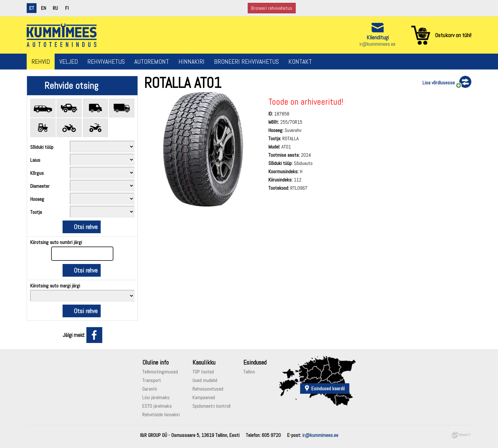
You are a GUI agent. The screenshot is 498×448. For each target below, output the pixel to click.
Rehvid (41, 62)
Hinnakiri (192, 62)
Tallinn (249, 372)
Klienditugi (378, 37)
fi (67, 8)
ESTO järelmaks (157, 406)
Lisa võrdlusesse (439, 83)
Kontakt (300, 62)
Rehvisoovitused (208, 389)
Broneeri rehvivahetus (272, 8)
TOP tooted (203, 372)
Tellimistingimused (160, 372)
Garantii (150, 389)
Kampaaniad (204, 397)
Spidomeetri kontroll (212, 406)
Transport (152, 380)
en (44, 8)
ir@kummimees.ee (377, 44)
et (32, 8)
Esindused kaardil (328, 389)
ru (55, 8)
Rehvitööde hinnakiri (161, 415)
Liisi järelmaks (156, 397)
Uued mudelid (205, 380)
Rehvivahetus (106, 62)
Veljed (69, 62)
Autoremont (152, 62)
